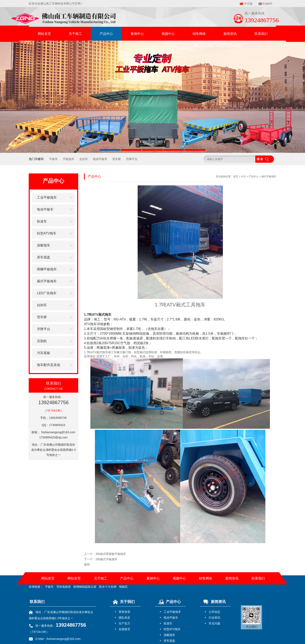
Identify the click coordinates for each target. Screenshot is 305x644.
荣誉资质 (124, 612)
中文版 (248, 4)
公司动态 (214, 612)
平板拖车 (69, 159)
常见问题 (214, 623)
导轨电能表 (64, 587)
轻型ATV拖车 (172, 629)
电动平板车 (100, 159)
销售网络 (199, 34)
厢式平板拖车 (269, 177)
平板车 (53, 159)
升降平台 (132, 159)
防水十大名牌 (108, 587)
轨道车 (168, 623)
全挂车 (84, 159)
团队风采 (124, 618)
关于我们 (123, 602)
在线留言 (124, 629)
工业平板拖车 (172, 612)
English (267, 4)
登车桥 (117, 159)
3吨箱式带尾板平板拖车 (111, 554)
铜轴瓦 (123, 587)
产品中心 (106, 34)
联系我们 (261, 34)
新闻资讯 (230, 34)
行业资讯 (214, 618)
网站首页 (44, 34)
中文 (244, 177)
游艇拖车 (169, 635)
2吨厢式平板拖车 (106, 559)
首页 (236, 177)
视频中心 (168, 34)
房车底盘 (169, 641)
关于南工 (75, 34)
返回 (87, 564)
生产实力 (124, 623)
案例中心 (137, 34)
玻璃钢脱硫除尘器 (85, 587)
